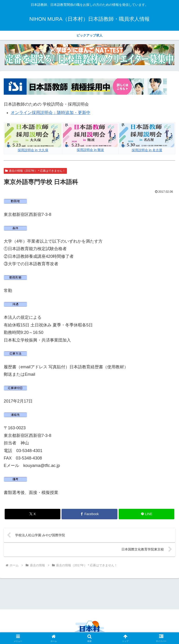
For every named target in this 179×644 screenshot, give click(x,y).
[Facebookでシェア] (89, 514)
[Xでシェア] (33, 514)
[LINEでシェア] (146, 514)
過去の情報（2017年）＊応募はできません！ (35, 171)
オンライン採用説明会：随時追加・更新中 (51, 113)
